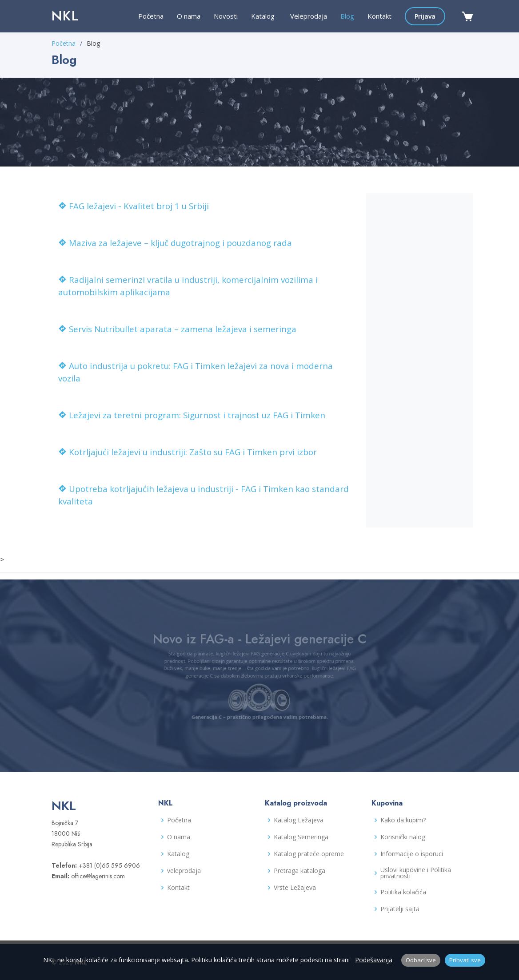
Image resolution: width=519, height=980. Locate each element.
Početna (151, 16)
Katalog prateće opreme (309, 854)
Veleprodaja (309, 16)
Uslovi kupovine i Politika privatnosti (416, 873)
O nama (189, 16)
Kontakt (379, 16)
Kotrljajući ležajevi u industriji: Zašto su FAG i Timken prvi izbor (188, 452)
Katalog (178, 854)
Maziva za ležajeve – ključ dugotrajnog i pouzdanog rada (175, 243)
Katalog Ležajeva (299, 820)
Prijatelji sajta (400, 909)
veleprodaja (184, 871)
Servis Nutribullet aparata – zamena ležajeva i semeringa (177, 329)
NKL (65, 16)
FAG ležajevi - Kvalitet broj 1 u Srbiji (134, 206)
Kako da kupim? (403, 820)
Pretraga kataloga (299, 871)
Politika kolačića (403, 892)
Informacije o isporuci (412, 854)
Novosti (226, 16)
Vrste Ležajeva (295, 888)
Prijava (425, 16)
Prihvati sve (465, 960)
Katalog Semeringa (301, 837)
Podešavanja (374, 960)
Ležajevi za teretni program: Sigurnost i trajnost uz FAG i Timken (192, 415)
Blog (347, 16)
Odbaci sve (421, 960)
